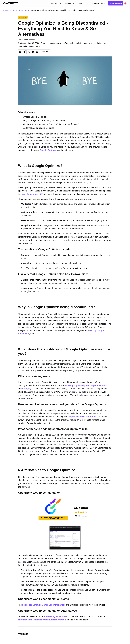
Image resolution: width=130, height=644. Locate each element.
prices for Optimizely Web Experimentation (44, 605)
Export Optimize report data (83, 417)
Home (5, 10)
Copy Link (45, 52)
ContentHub (14, 10)
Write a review (116, 3)
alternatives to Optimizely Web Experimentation (42, 620)
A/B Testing (25, 10)
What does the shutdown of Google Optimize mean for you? (51, 124)
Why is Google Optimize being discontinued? (44, 121)
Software (56, 3)
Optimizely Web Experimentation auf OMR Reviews (53, 518)
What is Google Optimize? (35, 117)
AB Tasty (69, 385)
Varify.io (26, 389)
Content (84, 3)
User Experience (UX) (32, 194)
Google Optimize (48, 150)
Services (70, 3)
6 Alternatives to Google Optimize (38, 128)
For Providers (99, 3)
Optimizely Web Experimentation (91, 385)
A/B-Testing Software (54, 616)
